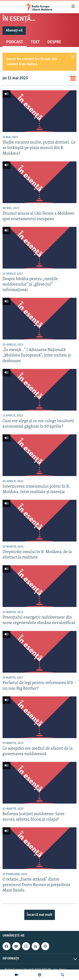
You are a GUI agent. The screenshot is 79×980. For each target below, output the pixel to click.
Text (35, 42)
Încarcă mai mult (40, 915)
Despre (54, 42)
